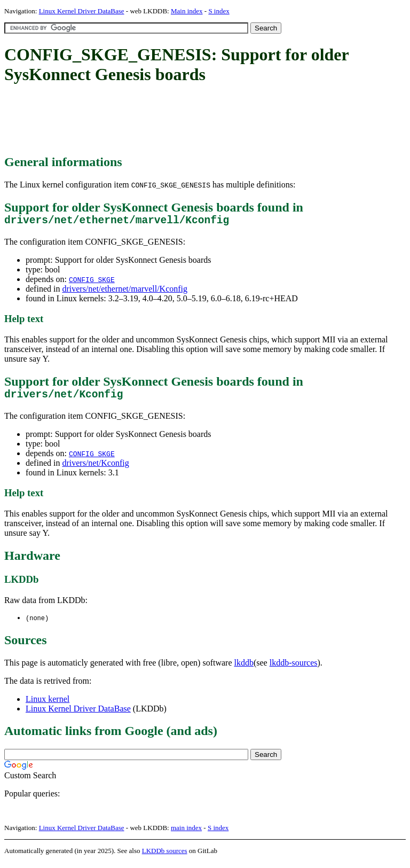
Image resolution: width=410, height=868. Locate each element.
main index (186, 834)
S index (219, 11)
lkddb (244, 668)
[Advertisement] (199, 120)
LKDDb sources (165, 857)
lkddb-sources (294, 668)
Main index (187, 11)
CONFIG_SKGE (92, 282)
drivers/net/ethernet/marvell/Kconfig (125, 291)
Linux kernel (48, 705)
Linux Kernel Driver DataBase (82, 11)
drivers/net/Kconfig (95, 468)
